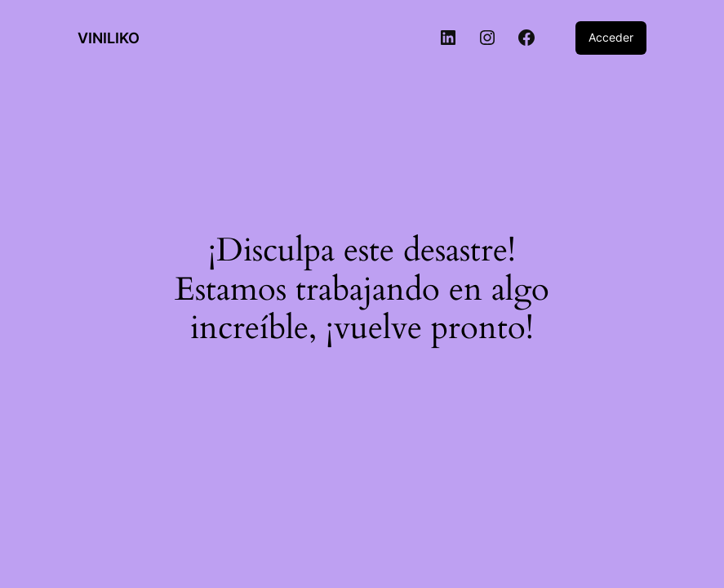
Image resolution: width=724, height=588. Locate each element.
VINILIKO (109, 38)
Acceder (611, 37)
